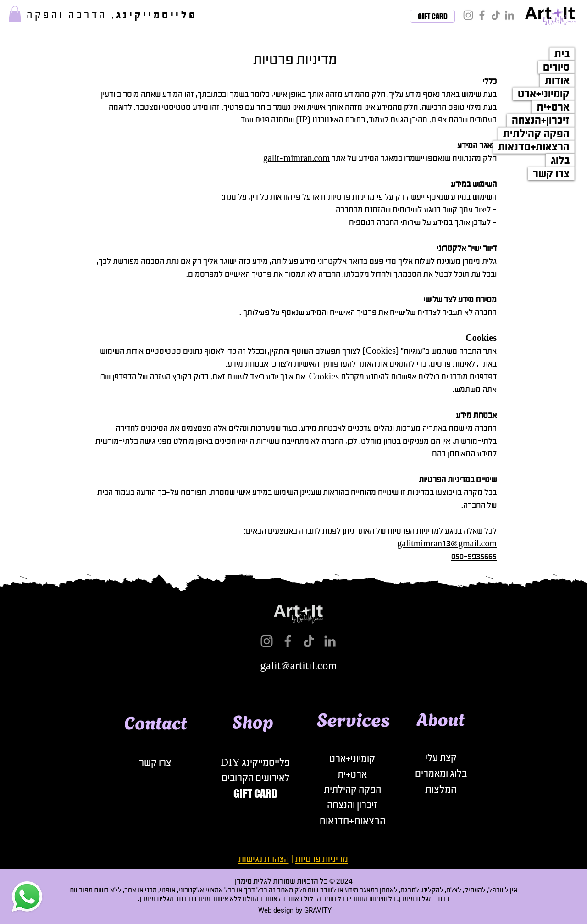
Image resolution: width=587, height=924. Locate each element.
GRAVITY (318, 910)
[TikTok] (496, 15)
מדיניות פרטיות (322, 859)
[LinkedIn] (509, 15)
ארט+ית (553, 107)
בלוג (560, 160)
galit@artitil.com (299, 666)
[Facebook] (482, 15)
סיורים (556, 67)
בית (562, 54)
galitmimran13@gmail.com (447, 544)
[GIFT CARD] (432, 16)
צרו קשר (551, 174)
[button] (15, 14)
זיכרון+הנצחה (541, 120)
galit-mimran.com (296, 158)
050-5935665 (474, 557)
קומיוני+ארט (544, 94)
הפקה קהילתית (536, 134)
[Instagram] (468, 15)
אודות (557, 81)
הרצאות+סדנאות (534, 147)
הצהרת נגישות (264, 859)
